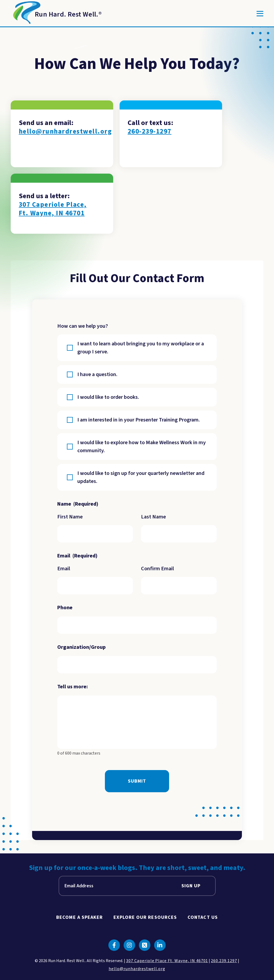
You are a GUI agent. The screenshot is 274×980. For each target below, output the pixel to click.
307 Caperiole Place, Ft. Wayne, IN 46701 (53, 209)
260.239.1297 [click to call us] (224, 961)
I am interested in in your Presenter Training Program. (139, 420)
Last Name (153, 517)
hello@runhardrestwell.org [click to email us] (137, 969)
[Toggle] (260, 14)
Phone (65, 608)
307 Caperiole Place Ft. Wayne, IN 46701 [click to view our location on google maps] (167, 961)
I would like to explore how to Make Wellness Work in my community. (142, 447)
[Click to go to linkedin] (160, 945)
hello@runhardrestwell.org (65, 132)
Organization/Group (81, 647)
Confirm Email (157, 569)
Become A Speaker (79, 917)
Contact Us (203, 917)
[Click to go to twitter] (145, 945)
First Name (70, 517)
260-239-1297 (150, 132)
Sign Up (191, 886)
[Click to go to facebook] (114, 945)
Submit (137, 781)
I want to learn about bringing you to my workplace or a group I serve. (141, 348)
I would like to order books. (108, 397)
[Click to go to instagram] (129, 945)
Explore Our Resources (145, 917)
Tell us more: (73, 687)
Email (64, 569)
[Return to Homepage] (56, 14)
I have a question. (97, 374)
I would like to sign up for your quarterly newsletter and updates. (141, 477)
